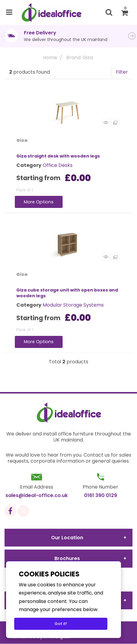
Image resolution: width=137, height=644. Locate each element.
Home (50, 57)
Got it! (61, 624)
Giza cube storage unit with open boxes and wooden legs (67, 293)
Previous (5, 36)
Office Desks (58, 165)
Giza (22, 140)
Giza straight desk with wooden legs (58, 156)
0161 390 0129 (101, 495)
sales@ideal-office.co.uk (37, 495)
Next (132, 36)
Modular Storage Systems (73, 305)
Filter (122, 72)
